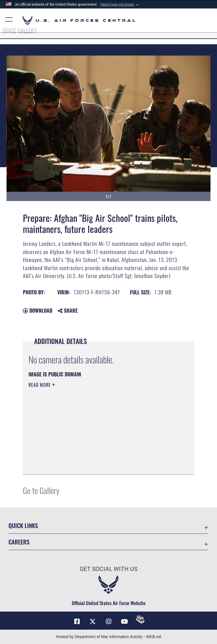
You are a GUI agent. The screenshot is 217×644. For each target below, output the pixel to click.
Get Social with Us (108, 569)
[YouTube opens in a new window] (124, 621)
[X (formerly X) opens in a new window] (93, 621)
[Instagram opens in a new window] (108, 621)
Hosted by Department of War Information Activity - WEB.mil (108, 637)
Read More (40, 385)
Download (38, 310)
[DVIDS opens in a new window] (140, 619)
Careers (19, 542)
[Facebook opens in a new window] (77, 621)
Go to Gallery (41, 490)
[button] (120, 5)
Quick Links (23, 525)
